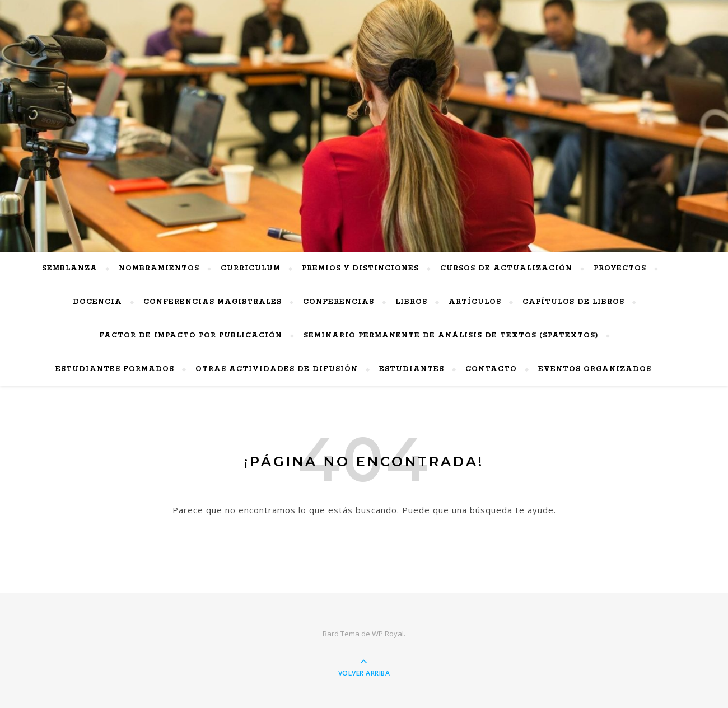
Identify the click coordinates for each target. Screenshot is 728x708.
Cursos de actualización (506, 268)
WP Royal (388, 634)
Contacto (491, 369)
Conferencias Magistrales (213, 302)
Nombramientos (159, 268)
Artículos (475, 302)
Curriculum (251, 268)
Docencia (97, 302)
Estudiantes (412, 369)
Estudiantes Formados (115, 369)
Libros (411, 302)
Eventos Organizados (595, 369)
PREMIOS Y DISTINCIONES (360, 268)
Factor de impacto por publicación (191, 336)
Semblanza (70, 268)
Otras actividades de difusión (277, 369)
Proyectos (620, 268)
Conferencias (339, 302)
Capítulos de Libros (573, 302)
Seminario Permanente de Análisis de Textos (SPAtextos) (451, 336)
